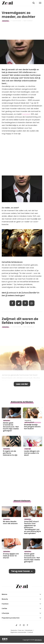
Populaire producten (11, 618)
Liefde (4, 608)
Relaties (6, 21)
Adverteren (29, 630)
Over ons (21, 630)
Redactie (14, 630)
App (32, 303)
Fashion (5, 604)
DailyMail (26, 114)
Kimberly (30, 21)
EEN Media (38, 640)
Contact (30, 632)
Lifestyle (5, 613)
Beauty (5, 599)
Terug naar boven (20, 571)
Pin (25, 303)
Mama (4, 594)
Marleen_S (31, 327)
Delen (12, 303)
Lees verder (22, 384)
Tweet (19, 303)
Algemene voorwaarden (18, 632)
